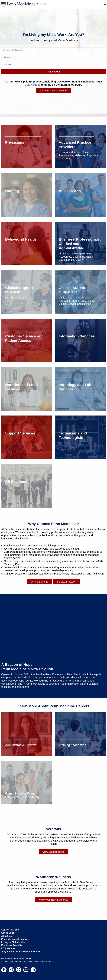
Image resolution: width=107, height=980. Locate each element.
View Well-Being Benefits (53, 900)
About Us (7, 936)
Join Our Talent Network (53, 90)
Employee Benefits (12, 945)
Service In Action (66, 582)
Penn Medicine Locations (15, 939)
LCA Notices (8, 948)
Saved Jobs (8, 933)
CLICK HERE (33, 85)
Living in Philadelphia (13, 942)
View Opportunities (54, 852)
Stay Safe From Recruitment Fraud (21, 951)
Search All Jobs (10, 930)
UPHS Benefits (40, 582)
